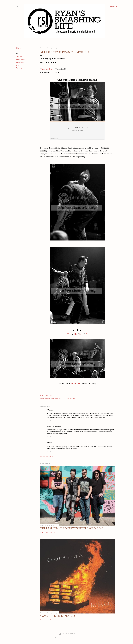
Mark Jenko (21, 60)
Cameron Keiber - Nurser (58, 616)
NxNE (18, 65)
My (81, 334)
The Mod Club (47, 69)
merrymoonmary (72, 638)
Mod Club (20, 62)
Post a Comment (47, 456)
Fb (75, 334)
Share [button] (18, 48)
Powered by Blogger (67, 634)
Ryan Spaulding (53, 426)
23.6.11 (49, 420)
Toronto (19, 68)
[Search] (113, 7)
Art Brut (19, 57)
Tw (87, 334)
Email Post (49, 395)
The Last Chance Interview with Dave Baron (71, 528)
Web (69, 334)
